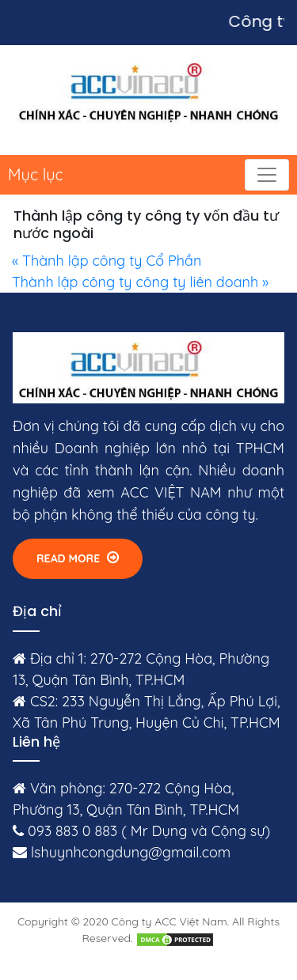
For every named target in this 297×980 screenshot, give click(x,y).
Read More (78, 558)
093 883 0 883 (72, 831)
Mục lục (36, 174)
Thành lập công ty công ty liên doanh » (140, 282)
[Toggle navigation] (267, 175)
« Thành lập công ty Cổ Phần (107, 261)
